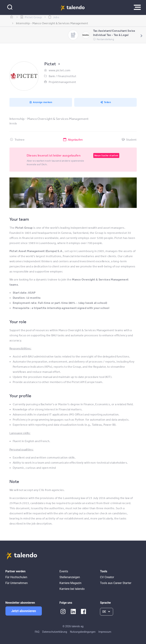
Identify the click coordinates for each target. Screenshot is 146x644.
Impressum (105, 632)
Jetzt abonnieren (24, 611)
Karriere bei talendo (72, 589)
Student (131, 140)
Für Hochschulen (16, 577)
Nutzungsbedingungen (83, 632)
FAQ (37, 632)
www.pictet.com (60, 70)
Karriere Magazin (70, 583)
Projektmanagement (62, 82)
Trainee (20, 140)
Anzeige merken (43, 102)
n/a (14, 123)
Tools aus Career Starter (116, 583)
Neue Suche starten (106, 155)
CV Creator (107, 577)
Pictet (50, 64)
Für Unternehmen (17, 583)
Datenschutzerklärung (55, 632)
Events (64, 571)
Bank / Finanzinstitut (62, 76)
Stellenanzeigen (70, 577)
